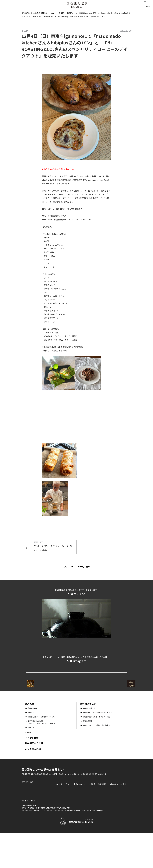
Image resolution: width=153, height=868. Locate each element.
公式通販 (92, 815)
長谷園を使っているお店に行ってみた (41, 748)
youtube (43, 819)
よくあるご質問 (33, 780)
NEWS (28, 763)
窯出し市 (31, 759)
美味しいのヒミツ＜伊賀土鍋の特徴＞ (96, 756)
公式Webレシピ (54, 706)
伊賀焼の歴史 (88, 752)
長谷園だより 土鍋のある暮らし (76, 5)
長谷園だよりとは (34, 774)
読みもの (29, 735)
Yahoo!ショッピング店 (118, 815)
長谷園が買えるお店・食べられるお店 (96, 748)
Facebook (30, 819)
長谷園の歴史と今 (89, 739)
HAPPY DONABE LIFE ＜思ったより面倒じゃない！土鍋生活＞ (42, 753)
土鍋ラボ (31, 743)
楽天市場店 (102, 815)
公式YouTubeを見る (76, 647)
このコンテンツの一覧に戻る (80, 566)
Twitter (36, 819)
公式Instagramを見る (76, 682)
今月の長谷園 (32, 739)
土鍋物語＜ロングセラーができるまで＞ (97, 743)
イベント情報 (32, 769)
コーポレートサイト (107, 706)
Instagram (23, 819)
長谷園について (88, 735)
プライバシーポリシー (29, 836)
